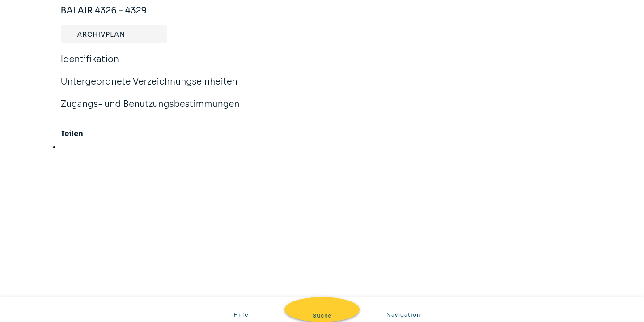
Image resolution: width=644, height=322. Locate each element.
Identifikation (90, 65)
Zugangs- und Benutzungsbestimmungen (150, 110)
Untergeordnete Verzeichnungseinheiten (149, 88)
